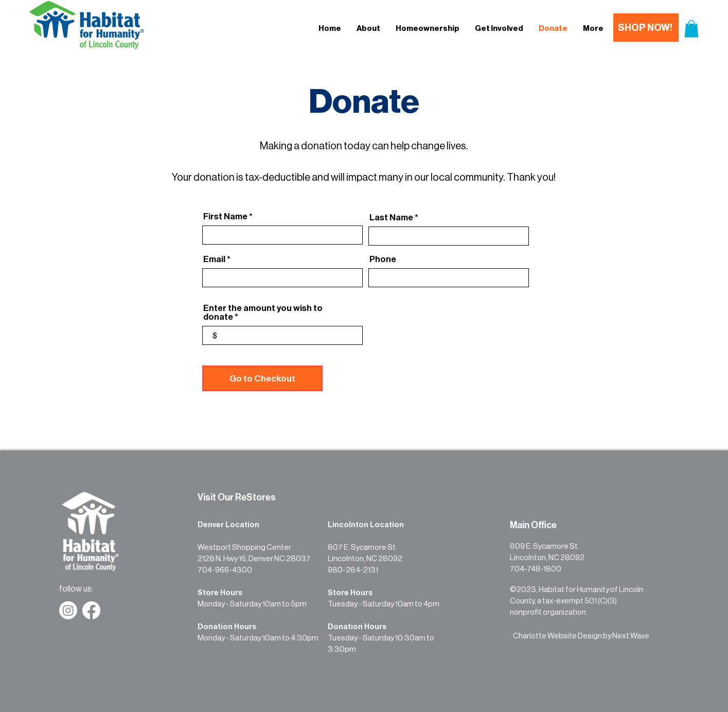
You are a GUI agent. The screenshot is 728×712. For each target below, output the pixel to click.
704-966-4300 (225, 570)
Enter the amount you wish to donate (263, 312)
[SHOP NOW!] (646, 28)
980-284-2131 (353, 570)
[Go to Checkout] (262, 378)
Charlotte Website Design (557, 636)
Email (214, 259)
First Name (225, 216)
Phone (383, 259)
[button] (691, 29)
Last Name (391, 218)
